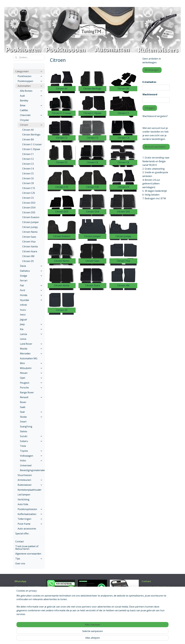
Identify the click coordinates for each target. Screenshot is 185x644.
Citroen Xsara (30, 251)
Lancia (31, 334)
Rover (23, 402)
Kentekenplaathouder (30, 490)
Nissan (31, 373)
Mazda (31, 349)
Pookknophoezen (30, 509)
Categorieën (29, 71)
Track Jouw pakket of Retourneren (27, 548)
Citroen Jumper (31, 222)
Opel (31, 378)
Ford (31, 290)
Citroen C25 (29, 193)
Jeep (31, 324)
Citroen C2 (28, 159)
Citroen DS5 (29, 212)
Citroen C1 (28, 154)
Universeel (26, 465)
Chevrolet (31, 115)
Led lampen (24, 495)
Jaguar (24, 319)
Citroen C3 (28, 164)
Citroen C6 (28, 178)
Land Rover (31, 344)
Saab (23, 407)
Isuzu (23, 310)
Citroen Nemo (30, 232)
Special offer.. (22, 534)
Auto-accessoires (27, 529)
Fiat (31, 285)
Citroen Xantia (30, 246)
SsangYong (26, 426)
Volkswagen (31, 456)
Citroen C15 (29, 188)
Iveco (23, 315)
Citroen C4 (28, 169)
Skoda (31, 417)
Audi (31, 96)
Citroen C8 (28, 183)
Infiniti (23, 305)
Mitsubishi (31, 368)
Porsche (31, 388)
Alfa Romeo (31, 91)
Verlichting (23, 499)
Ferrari (24, 281)
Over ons (20, 563)
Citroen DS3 (29, 203)
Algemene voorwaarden (28, 554)
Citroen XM (28, 256)
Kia (31, 329)
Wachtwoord (150, 94)
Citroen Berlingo (31, 135)
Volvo (31, 461)
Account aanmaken (155, 147)
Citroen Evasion (31, 217)
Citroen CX (28, 198)
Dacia (31, 266)
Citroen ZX (28, 261)
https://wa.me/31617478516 (28, 587)
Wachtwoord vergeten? (155, 116)
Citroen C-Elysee (31, 149)
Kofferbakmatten (30, 514)
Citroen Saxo (29, 237)
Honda (31, 295)
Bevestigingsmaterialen (32, 470)
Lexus (23, 339)
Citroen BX (28, 139)
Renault (31, 397)
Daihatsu (31, 271)
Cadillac (24, 110)
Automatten (30, 86)
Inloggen (150, 108)
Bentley (24, 101)
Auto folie (23, 504)
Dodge (31, 276)
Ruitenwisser (30, 485)
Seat (31, 412)
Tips (29, 559)
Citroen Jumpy (30, 227)
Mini (31, 363)
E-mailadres (149, 82)
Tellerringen (30, 519)
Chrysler (24, 120)
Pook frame (30, 524)
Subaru (31, 441)
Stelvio (24, 431)
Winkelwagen (152, 70)
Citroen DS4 (29, 208)
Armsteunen (30, 480)
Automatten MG (29, 358)
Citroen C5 (28, 173)
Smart (23, 422)
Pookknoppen (30, 81)
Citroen (31, 125)
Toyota (31, 451)
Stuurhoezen (25, 475)
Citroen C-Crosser (32, 144)
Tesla (23, 446)
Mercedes (31, 353)
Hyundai (31, 300)
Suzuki (31, 436)
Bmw (31, 105)
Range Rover (27, 392)
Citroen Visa (29, 242)
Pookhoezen (30, 76)
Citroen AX (28, 130)
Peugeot (31, 383)
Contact (20, 541)
